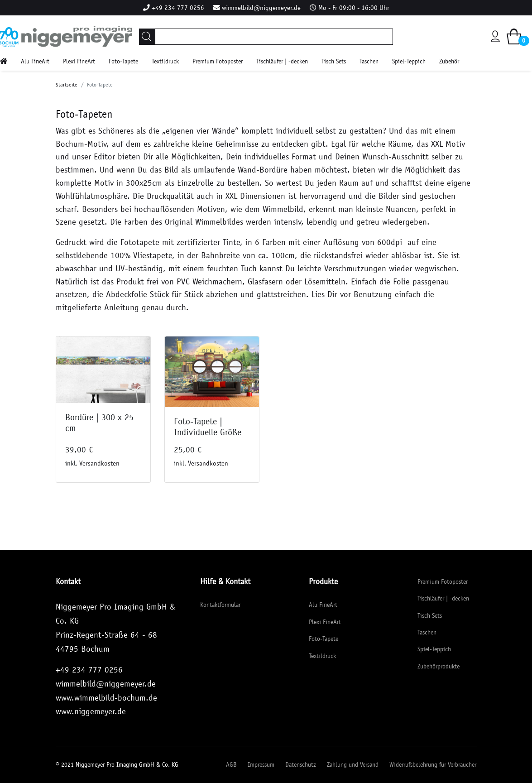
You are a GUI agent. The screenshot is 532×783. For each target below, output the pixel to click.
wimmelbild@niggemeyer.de (261, 8)
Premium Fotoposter (218, 61)
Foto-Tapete (123, 61)
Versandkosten (99, 463)
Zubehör (449, 61)
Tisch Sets (334, 61)
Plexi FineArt (79, 61)
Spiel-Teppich (409, 61)
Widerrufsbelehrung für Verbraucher (433, 765)
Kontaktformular (220, 605)
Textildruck (165, 61)
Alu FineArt (35, 61)
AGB (231, 765)
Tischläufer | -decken (282, 61)
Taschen (369, 61)
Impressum (261, 765)
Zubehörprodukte (439, 666)
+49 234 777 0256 (178, 8)
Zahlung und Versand (353, 765)
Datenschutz (301, 765)
